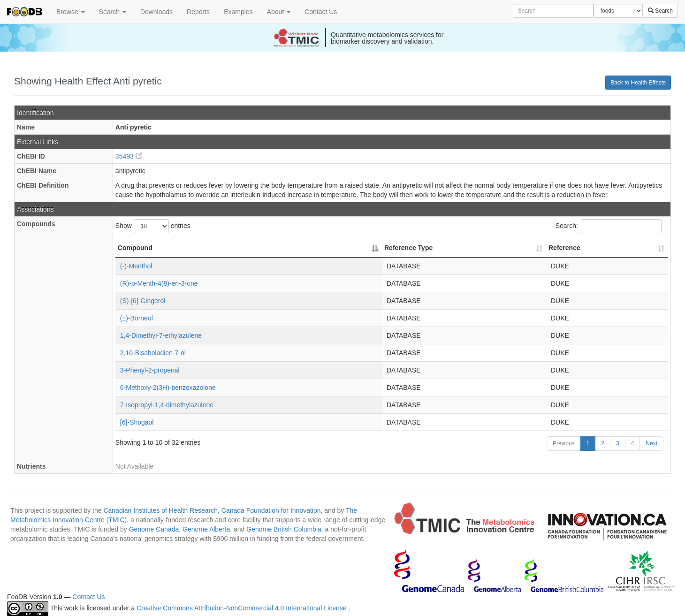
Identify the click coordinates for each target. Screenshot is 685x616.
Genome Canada (154, 529)
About (279, 12)
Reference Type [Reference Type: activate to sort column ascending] (408, 248)
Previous (564, 443)
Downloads (156, 12)
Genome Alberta (206, 529)
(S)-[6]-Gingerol (143, 301)
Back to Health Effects (638, 83)
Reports (198, 12)
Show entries (153, 226)
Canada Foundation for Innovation (271, 510)
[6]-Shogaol (137, 422)
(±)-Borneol (137, 318)
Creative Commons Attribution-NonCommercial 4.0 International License (242, 608)
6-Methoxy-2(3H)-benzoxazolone (168, 388)
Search (113, 12)
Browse (71, 12)
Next (651, 443)
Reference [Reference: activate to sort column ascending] (564, 248)
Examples (238, 12)
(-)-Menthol (136, 266)
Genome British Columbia (284, 529)
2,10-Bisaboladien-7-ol (153, 353)
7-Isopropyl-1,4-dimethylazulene (167, 405)
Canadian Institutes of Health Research (160, 510)
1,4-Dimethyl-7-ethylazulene (161, 335)
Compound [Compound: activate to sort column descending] (135, 248)
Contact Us (321, 12)
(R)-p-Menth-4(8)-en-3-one (159, 283)
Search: (609, 226)
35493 (129, 156)
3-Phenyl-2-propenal (150, 370)
